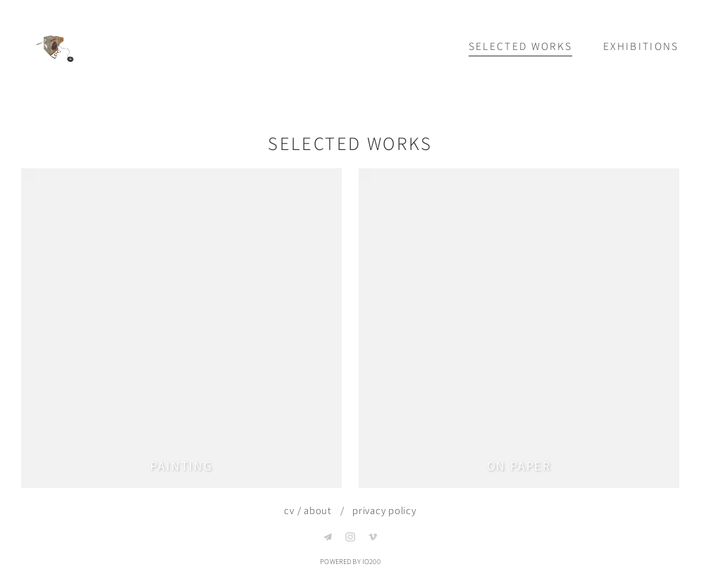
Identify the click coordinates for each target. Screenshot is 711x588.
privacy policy (384, 511)
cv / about (308, 511)
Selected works (521, 46)
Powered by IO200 (350, 562)
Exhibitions (641, 46)
